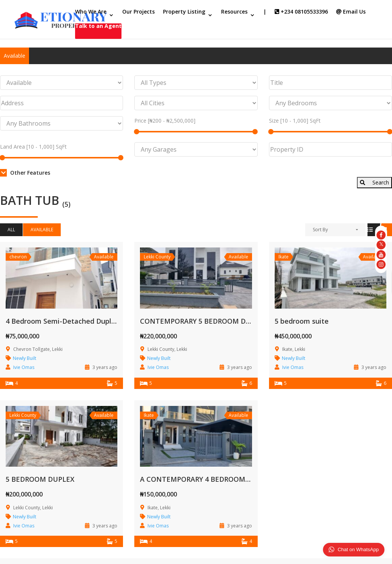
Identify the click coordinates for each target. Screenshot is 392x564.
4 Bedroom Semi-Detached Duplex (62, 321)
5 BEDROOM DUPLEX (40, 479)
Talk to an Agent (98, 26)
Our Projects (138, 12)
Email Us (351, 12)
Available (15, 56)
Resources (234, 12)
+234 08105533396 (301, 12)
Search (374, 182)
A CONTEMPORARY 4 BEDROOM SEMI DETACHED (221, 479)
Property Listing (184, 12)
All (11, 230)
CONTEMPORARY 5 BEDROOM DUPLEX (204, 321)
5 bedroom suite (302, 321)
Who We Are (91, 12)
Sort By (320, 230)
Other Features (25, 173)
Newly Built (25, 358)
